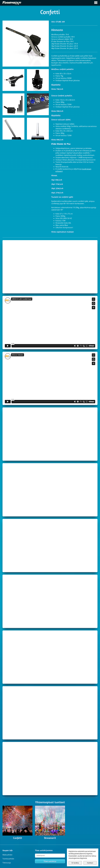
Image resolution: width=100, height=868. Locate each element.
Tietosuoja (7, 863)
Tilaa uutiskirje (50, 861)
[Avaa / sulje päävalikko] (96, 3)
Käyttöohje (56, 85)
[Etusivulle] (12, 3)
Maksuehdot (7, 855)
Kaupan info (8, 850)
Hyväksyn (90, 863)
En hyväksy (75, 863)
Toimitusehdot (8, 859)
